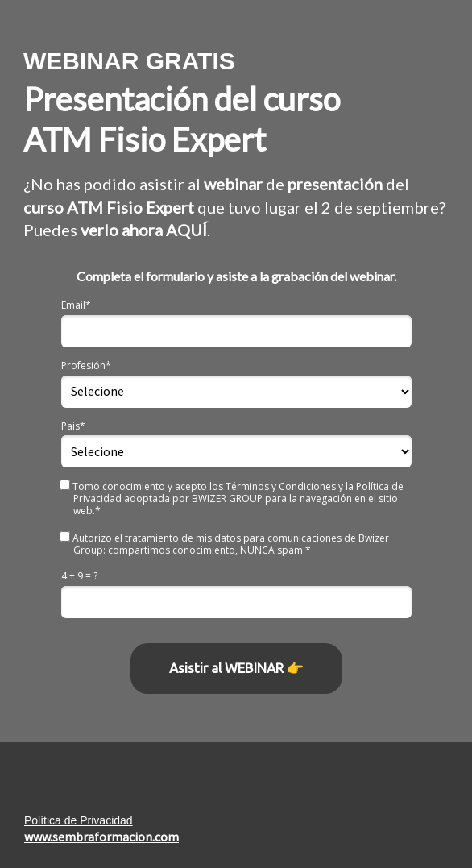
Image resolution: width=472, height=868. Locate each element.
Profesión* (86, 365)
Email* (76, 305)
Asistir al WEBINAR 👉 (236, 668)
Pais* (73, 426)
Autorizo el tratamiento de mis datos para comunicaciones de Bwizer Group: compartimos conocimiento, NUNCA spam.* (225, 544)
